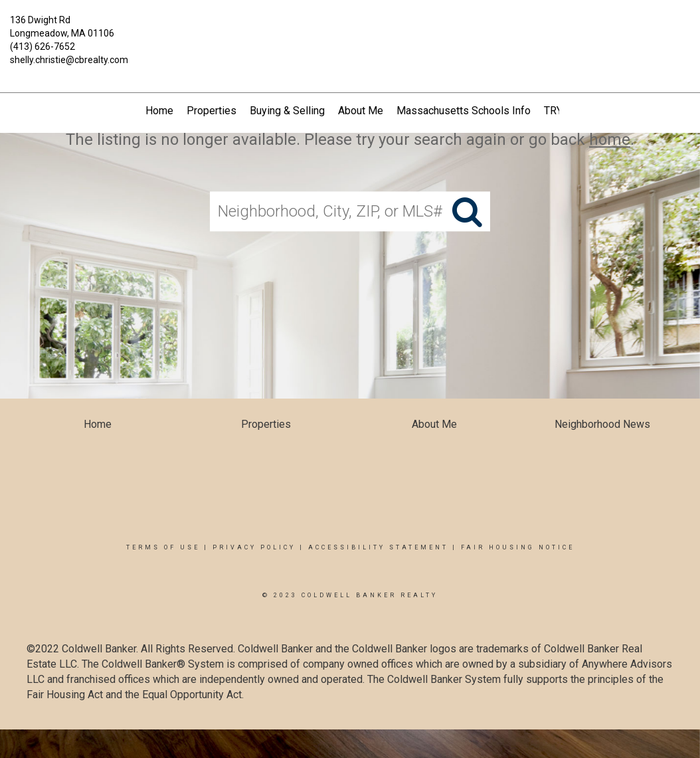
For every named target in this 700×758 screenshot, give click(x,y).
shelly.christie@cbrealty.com (69, 60)
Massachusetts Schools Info (464, 111)
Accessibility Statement (378, 547)
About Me (361, 111)
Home (159, 111)
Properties (212, 111)
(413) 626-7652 (43, 47)
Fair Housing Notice (518, 547)
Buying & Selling (287, 111)
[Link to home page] (350, 28)
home (610, 140)
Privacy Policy (254, 547)
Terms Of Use (163, 547)
